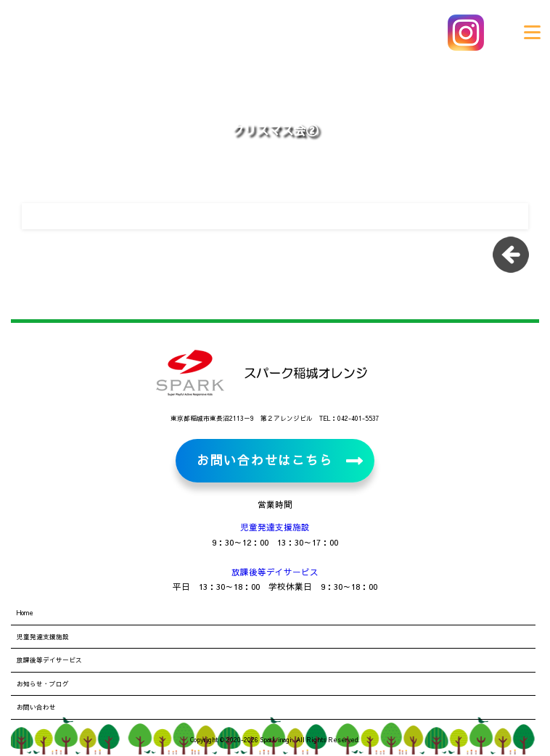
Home (25, 612)
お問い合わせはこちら (264, 460)
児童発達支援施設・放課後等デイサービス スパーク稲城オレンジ (109, 33)
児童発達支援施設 (275, 527)
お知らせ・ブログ (43, 683)
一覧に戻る (516, 260)
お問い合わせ (36, 707)
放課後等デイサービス (275, 572)
